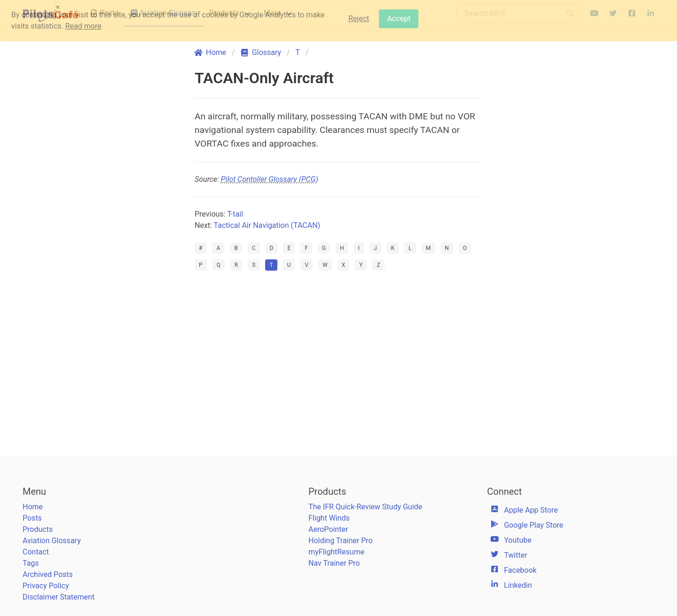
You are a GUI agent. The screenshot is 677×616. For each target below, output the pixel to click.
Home (33, 507)
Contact (36, 552)
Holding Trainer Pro (341, 541)
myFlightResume (336, 552)
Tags (31, 563)
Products (38, 529)
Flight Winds (329, 518)
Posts (32, 518)
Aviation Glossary (52, 541)
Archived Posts (48, 574)
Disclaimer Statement (59, 597)
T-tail (235, 214)
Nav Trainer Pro (334, 563)
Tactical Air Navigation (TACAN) (267, 225)
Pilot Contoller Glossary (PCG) (270, 179)
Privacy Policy (46, 586)
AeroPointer (328, 529)
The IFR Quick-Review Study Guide (365, 507)
